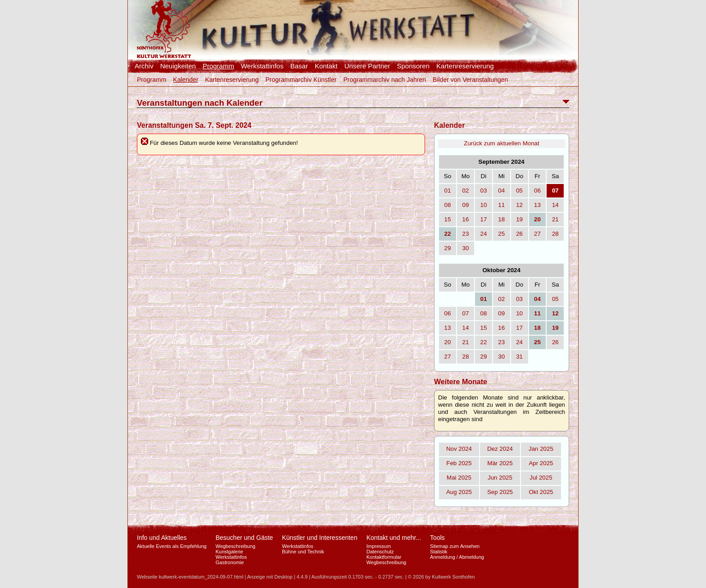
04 (501, 191)
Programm (218, 66)
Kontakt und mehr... (394, 538)
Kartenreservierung (465, 66)
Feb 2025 (459, 463)
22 (483, 342)
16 (466, 219)
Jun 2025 (500, 478)
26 (519, 234)
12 (519, 205)
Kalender (186, 80)
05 (519, 191)
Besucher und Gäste (244, 538)
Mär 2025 (500, 463)
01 (448, 191)
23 (466, 234)
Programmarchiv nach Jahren (385, 80)
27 (537, 234)
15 (448, 219)
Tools (437, 538)
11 (501, 205)
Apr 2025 (541, 463)
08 (448, 205)
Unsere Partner (367, 66)
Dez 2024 (500, 449)
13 (537, 205)
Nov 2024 (459, 449)
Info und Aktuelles (162, 538)
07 (466, 313)
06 (537, 191)
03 (483, 191)
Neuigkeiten (178, 66)
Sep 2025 (500, 492)
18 (501, 219)
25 (501, 234)
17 (483, 219)
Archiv (144, 66)
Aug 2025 (459, 492)
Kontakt (326, 66)
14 (555, 205)
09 (466, 205)
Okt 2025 (541, 492)
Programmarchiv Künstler (301, 80)
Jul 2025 (541, 478)
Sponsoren (413, 66)
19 (519, 219)
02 (466, 191)
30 (466, 248)
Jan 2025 (541, 449)
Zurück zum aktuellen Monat (501, 143)
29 (448, 248)
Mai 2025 (459, 478)
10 (483, 205)
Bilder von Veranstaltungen (470, 80)
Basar (299, 66)
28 (555, 234)
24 (483, 234)
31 (519, 357)
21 (555, 219)
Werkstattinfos (262, 66)
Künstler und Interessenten (319, 538)
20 (448, 342)
